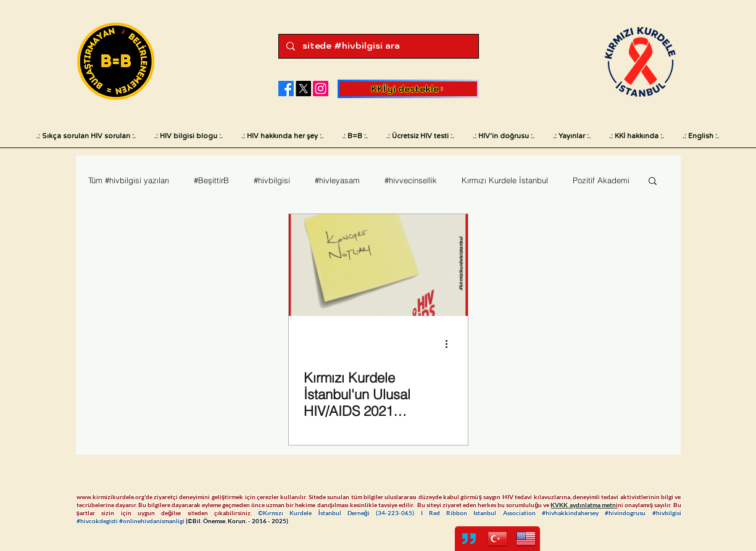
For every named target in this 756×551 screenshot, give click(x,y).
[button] (653, 182)
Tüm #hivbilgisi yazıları (129, 180)
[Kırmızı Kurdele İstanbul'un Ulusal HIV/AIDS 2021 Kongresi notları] (378, 265)
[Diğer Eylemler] (451, 344)
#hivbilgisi (272, 180)
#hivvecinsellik (411, 180)
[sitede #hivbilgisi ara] (377, 46)
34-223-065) (399, 513)
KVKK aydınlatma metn (583, 505)
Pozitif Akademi (601, 180)
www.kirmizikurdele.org (110, 497)
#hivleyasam (337, 180)
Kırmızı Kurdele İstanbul (505, 180)
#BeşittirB (211, 180)
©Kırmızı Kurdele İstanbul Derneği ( (318, 513)
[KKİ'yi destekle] (408, 89)
